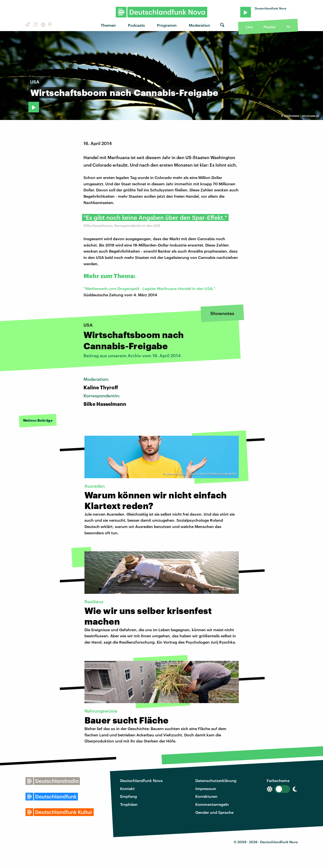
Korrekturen (206, 796)
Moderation (199, 25)
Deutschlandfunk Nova (141, 780)
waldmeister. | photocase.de (302, 116)
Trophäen (129, 804)
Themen (108, 25)
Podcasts (136, 25)
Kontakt (127, 788)
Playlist (269, 27)
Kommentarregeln (212, 804)
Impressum (206, 788)
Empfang (128, 796)
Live (249, 27)
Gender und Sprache (214, 812)
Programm (167, 25)
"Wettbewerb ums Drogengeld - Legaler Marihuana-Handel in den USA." (149, 288)
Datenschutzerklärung (216, 780)
